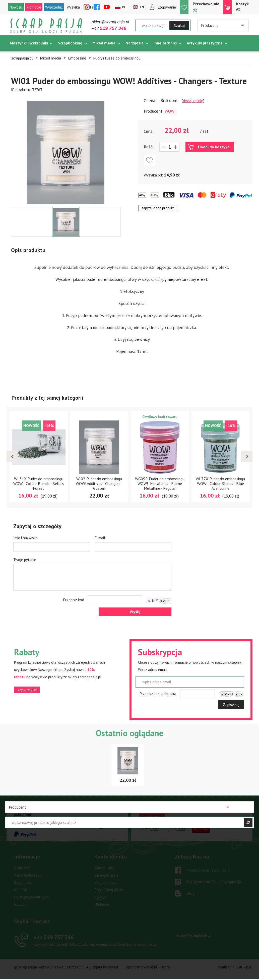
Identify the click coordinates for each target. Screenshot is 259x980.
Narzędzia (135, 43)
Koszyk (100, 897)
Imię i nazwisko (25, 538)
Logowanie (167, 7)
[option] (66, 150)
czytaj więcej (27, 690)
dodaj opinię (193, 101)
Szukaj (179, 25)
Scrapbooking (70, 43)
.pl (244, 967)
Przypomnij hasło (109, 890)
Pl (124, 7)
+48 (109, 28)
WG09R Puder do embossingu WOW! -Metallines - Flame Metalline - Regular (160, 483)
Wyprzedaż (54, 7)
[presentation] (12, 457)
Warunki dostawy (28, 875)
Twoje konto (105, 882)
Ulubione (102, 904)
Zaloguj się (104, 868)
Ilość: (149, 147)
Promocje (34, 7)
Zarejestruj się (106, 875)
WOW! (170, 111)
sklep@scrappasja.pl (110, 22)
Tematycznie (22, 55)
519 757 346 (54, 937)
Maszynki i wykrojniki (29, 43)
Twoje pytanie (25, 560)
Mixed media (104, 43)
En (142, 7)
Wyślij (135, 612)
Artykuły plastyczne (205, 43)
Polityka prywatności (32, 897)
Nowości (16, 7)
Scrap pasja (46, 26)
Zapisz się (231, 705)
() (206, 7)
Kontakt (21, 890)
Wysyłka (73, 7)
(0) (242, 6)
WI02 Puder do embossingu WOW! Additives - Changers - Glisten (99, 483)
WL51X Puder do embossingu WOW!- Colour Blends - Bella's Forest (39, 483)
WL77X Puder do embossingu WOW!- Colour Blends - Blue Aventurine (220, 483)
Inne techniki (165, 43)
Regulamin (23, 882)
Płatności (22, 868)
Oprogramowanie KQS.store (148, 967)
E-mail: (101, 538)
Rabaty (20, 904)
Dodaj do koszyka (214, 147)
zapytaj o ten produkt (158, 208)
